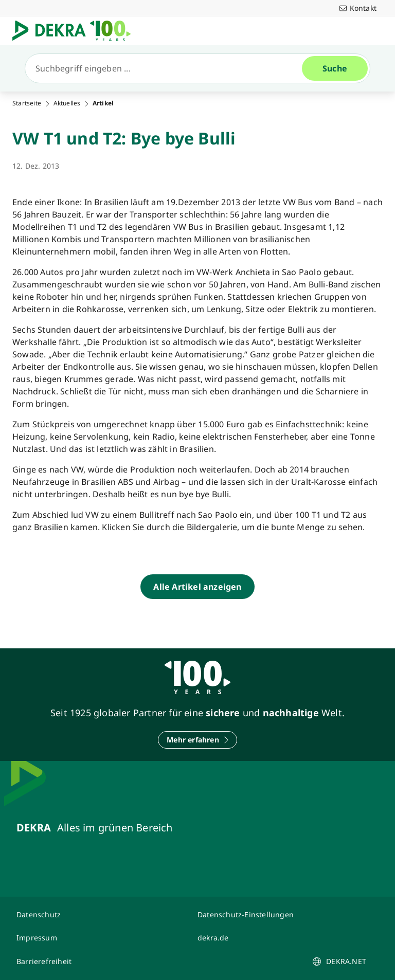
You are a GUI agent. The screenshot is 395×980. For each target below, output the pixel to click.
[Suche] (168, 68)
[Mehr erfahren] (197, 740)
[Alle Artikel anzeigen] (197, 587)
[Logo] (76, 31)
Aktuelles (67, 103)
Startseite (27, 103)
